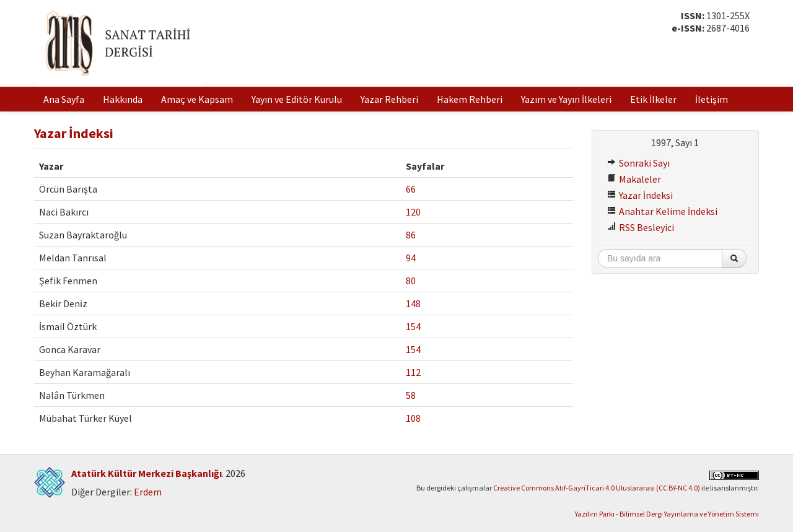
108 (413, 418)
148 (413, 303)
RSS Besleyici (641, 227)
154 (413, 326)
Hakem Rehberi (470, 99)
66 (411, 189)
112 (413, 372)
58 (411, 395)
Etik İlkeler (653, 99)
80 (411, 281)
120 (413, 212)
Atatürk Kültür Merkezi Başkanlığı (147, 473)
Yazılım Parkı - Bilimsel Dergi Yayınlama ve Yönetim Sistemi (667, 514)
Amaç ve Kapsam (197, 99)
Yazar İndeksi (640, 195)
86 (411, 235)
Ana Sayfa (64, 99)
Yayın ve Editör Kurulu (297, 99)
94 (411, 258)
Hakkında (123, 99)
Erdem (148, 492)
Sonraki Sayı (638, 163)
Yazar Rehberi (389, 99)
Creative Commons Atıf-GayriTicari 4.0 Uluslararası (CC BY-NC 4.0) (597, 488)
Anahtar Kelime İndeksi (662, 211)
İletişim (712, 99)
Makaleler (634, 179)
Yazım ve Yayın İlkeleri (566, 99)
